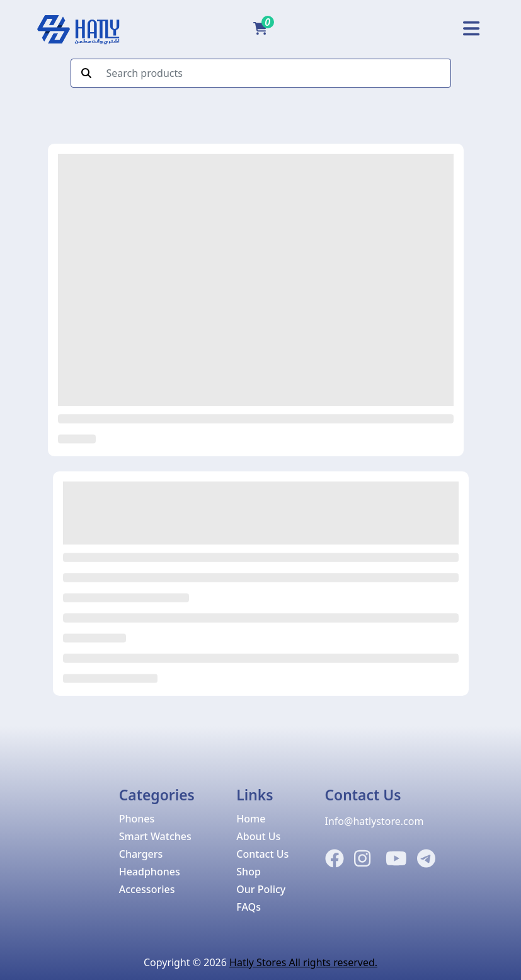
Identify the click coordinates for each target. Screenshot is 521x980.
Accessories (147, 889)
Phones (137, 819)
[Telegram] (426, 859)
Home (251, 819)
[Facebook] (335, 859)
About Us (258, 836)
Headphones (150, 872)
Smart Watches (155, 836)
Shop (249, 872)
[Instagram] (362, 859)
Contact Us (262, 854)
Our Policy (261, 889)
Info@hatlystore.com (375, 821)
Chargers (141, 854)
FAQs (249, 907)
